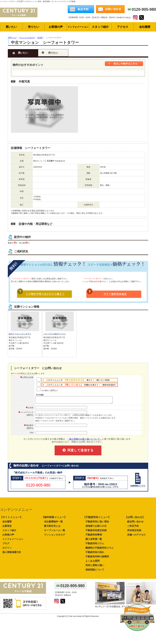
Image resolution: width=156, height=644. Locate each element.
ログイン (7, 549)
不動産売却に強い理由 (97, 523)
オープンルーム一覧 (55, 532)
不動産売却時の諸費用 (97, 558)
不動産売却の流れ (95, 553)
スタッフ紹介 (9, 532)
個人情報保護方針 (12, 553)
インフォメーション (13, 540)
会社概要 (7, 523)
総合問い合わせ (135, 523)
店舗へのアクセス (136, 536)
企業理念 (7, 527)
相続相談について (95, 571)
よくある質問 (93, 562)
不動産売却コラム (95, 545)
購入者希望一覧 (94, 540)
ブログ (6, 545)
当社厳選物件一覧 (53, 523)
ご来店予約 (133, 527)
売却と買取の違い (95, 567)
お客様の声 (8, 536)
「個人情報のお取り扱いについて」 (85, 440)
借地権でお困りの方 (96, 527)
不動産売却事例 (94, 536)
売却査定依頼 (134, 532)
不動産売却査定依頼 (96, 532)
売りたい (53, 53)
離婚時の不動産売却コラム (100, 549)
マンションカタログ (55, 536)
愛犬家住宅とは (52, 527)
